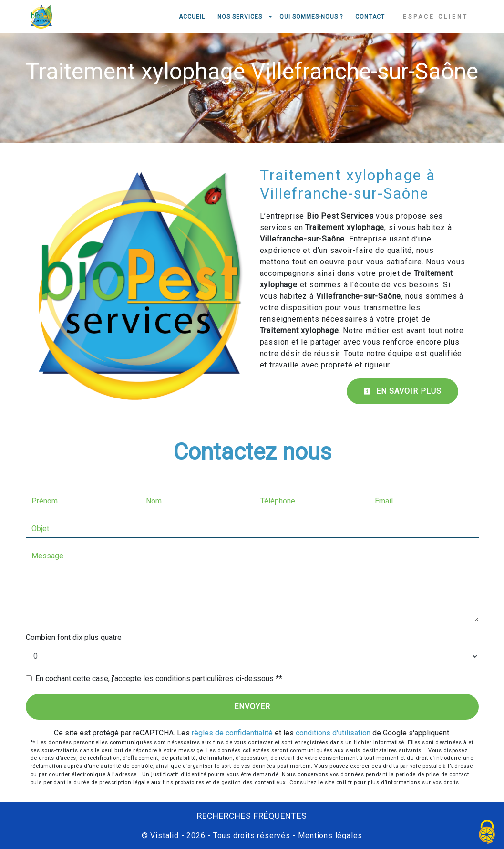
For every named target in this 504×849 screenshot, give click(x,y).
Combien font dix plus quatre (74, 637)
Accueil (192, 17)
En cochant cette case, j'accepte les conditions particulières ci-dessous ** (159, 678)
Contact (370, 17)
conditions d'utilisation (333, 733)
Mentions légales (329, 835)
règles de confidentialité (232, 733)
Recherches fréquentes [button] (252, 816)
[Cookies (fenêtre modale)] (487, 833)
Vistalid (164, 835)
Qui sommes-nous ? (311, 17)
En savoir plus (402, 391)
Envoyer (252, 707)
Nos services (240, 17)
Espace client (436, 17)
